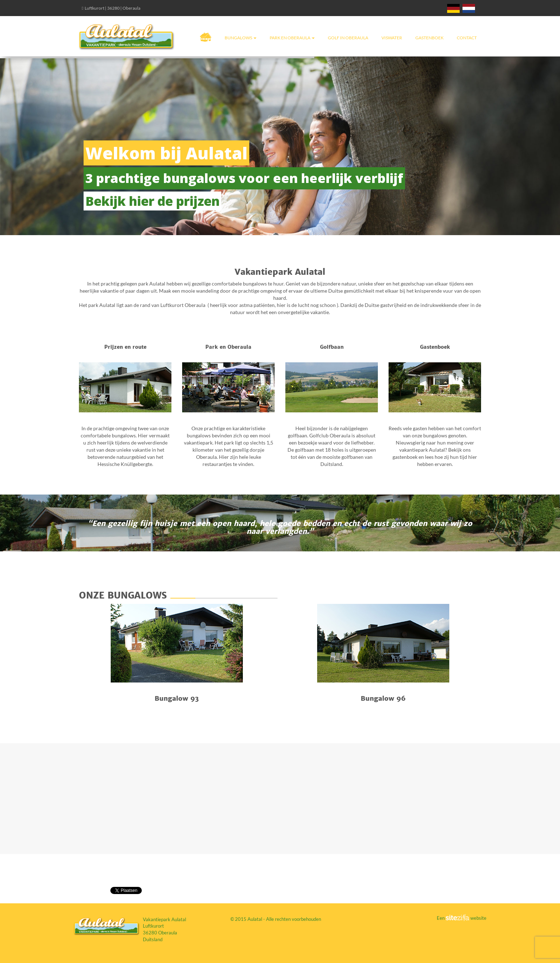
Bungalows (241, 38)
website (478, 918)
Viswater (392, 38)
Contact (467, 38)
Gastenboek (429, 38)
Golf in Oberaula (348, 38)
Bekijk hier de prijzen (152, 201)
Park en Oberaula (292, 38)
